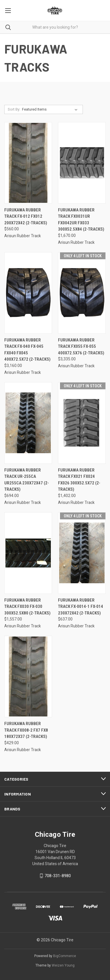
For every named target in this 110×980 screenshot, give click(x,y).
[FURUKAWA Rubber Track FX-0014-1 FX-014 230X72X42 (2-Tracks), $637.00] (82, 553)
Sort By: (14, 109)
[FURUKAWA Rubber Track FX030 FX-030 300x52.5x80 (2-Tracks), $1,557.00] (28, 553)
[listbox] (51, 109)
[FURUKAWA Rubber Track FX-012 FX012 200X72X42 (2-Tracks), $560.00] (28, 163)
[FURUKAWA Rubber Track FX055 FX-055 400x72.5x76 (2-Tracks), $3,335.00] (82, 293)
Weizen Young (63, 965)
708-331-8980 (58, 876)
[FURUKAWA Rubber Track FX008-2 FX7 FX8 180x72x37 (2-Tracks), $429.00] (28, 676)
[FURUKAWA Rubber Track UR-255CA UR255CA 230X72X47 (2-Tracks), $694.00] (28, 423)
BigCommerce (65, 956)
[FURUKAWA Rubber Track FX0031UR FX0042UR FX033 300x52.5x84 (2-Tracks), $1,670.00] (82, 163)
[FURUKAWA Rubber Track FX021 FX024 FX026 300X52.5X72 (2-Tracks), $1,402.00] (82, 423)
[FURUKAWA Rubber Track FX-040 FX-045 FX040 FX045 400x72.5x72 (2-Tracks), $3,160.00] (28, 293)
